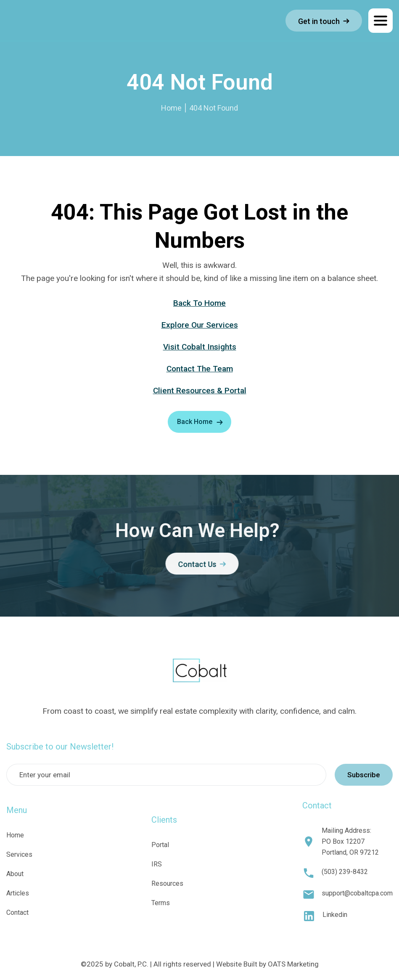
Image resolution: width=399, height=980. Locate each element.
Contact (17, 912)
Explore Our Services (200, 325)
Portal (160, 845)
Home (171, 108)
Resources (167, 883)
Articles (18, 893)
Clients (164, 820)
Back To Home (199, 303)
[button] (381, 21)
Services (19, 854)
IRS (157, 864)
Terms (161, 903)
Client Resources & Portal (200, 391)
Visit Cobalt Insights (200, 347)
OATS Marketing (293, 964)
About (15, 874)
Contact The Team (200, 369)
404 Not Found (214, 108)
